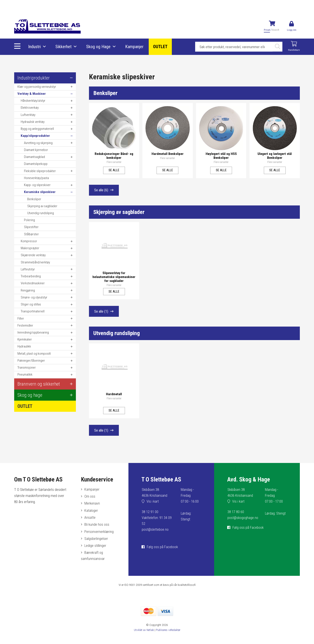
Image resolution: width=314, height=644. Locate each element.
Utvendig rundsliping (118, 336)
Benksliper (106, 93)
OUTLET (160, 47)
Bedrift (275, 30)
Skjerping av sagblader (120, 213)
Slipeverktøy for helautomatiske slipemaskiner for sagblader (114, 277)
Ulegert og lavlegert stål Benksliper (275, 155)
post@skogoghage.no (243, 521)
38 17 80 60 (236, 515)
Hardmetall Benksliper (168, 153)
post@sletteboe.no (156, 533)
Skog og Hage (99, 47)
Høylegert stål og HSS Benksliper (221, 155)
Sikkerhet (64, 47)
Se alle (114, 169)
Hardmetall (114, 396)
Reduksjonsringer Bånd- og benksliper (114, 155)
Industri (35, 47)
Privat (267, 30)
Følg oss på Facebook (163, 550)
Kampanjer (135, 47)
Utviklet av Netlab (143, 635)
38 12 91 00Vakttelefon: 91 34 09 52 (157, 521)
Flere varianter (114, 161)
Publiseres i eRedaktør (168, 635)
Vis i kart (153, 505)
